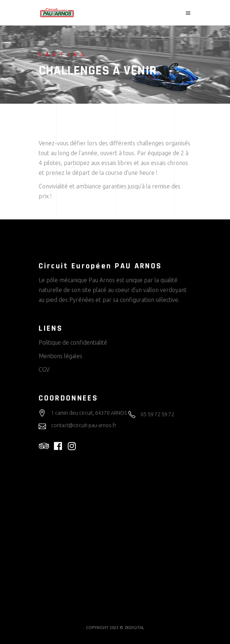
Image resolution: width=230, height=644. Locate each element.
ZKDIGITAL (135, 628)
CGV (44, 369)
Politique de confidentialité (73, 342)
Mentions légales (61, 356)
